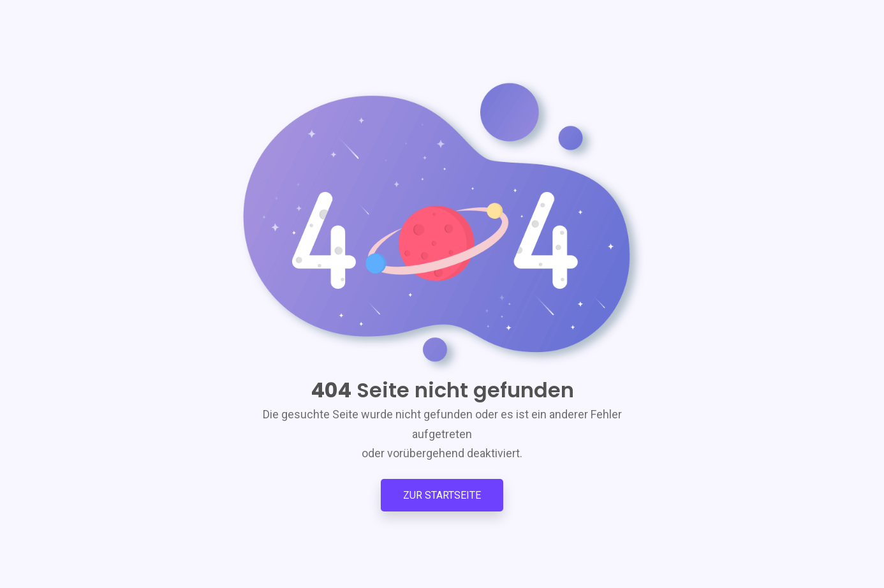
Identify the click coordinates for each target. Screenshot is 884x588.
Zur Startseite (442, 495)
